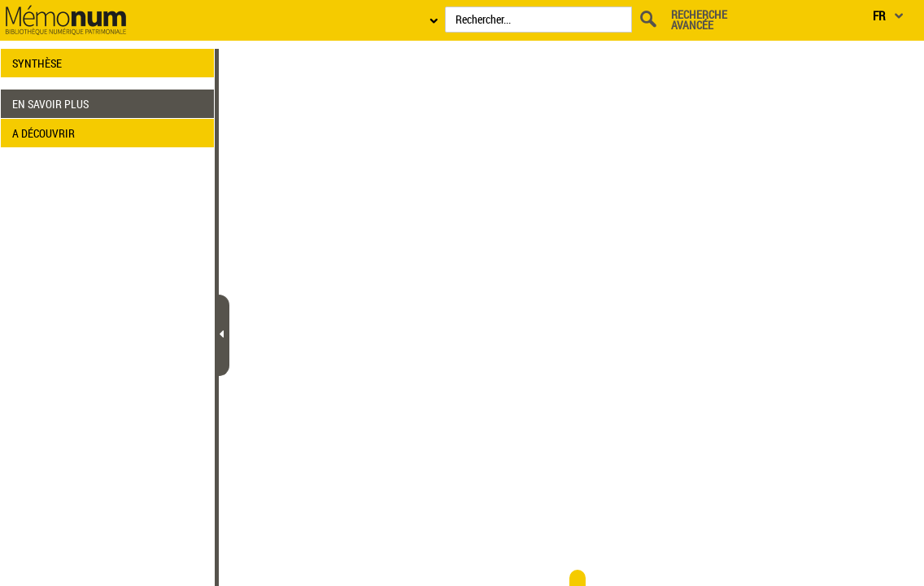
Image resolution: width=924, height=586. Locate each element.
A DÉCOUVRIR (44, 133)
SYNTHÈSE (37, 63)
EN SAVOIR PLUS (50, 104)
